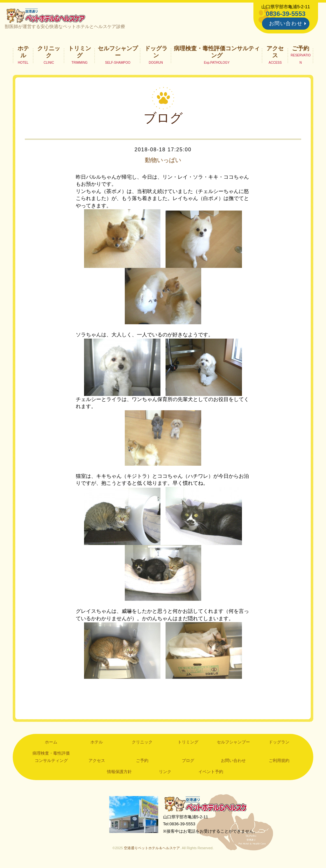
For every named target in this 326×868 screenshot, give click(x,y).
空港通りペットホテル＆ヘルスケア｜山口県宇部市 (47, 16)
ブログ (188, 761)
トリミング (80, 53)
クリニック (49, 53)
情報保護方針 (119, 773)
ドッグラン (156, 53)
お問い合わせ (286, 23)
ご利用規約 (279, 761)
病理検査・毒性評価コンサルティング (217, 53)
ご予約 (301, 49)
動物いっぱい (163, 161)
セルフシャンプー (118, 53)
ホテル (23, 53)
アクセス (275, 53)
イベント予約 (211, 773)
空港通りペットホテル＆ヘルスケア (208, 805)
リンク (165, 773)
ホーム (51, 743)
